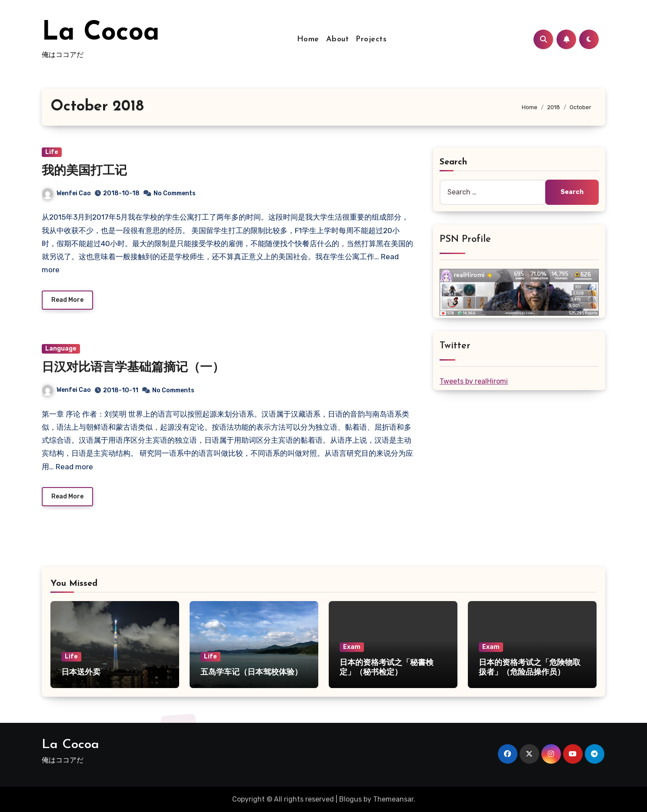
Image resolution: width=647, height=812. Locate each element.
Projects (371, 39)
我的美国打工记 (84, 171)
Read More (67, 300)
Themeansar (393, 799)
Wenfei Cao (67, 193)
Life (52, 152)
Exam (352, 647)
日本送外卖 (81, 673)
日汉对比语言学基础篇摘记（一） (133, 368)
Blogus (350, 799)
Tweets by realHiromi (474, 381)
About (338, 39)
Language (61, 349)
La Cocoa (101, 33)
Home (308, 39)
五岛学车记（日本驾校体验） (251, 673)
